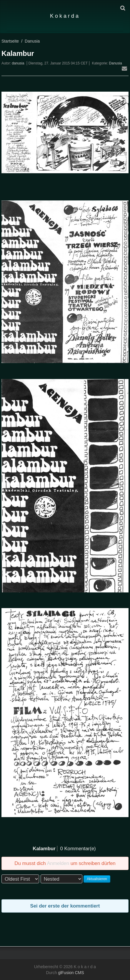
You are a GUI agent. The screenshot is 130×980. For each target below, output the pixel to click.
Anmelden (58, 863)
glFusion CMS (71, 973)
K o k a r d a (64, 16)
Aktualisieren (97, 879)
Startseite (10, 41)
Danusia (32, 41)
